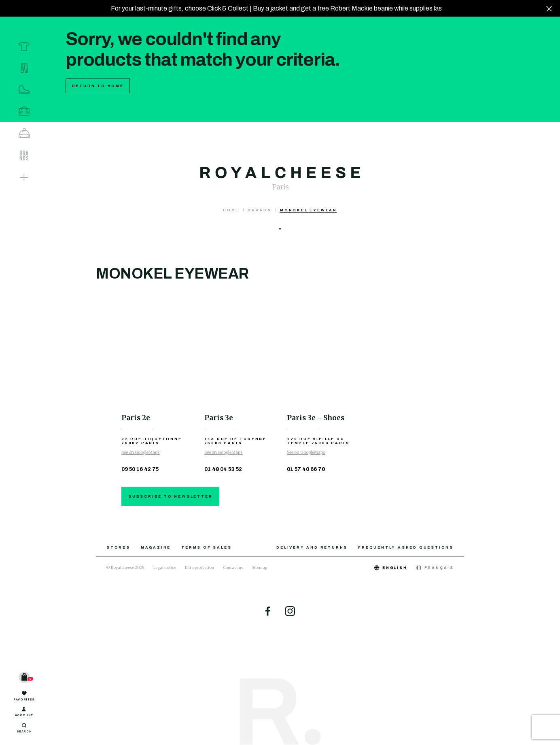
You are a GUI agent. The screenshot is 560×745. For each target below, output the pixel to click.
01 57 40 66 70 (306, 469)
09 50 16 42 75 (140, 469)
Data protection (199, 567)
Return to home (98, 86)
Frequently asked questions (406, 547)
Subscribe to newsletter (170, 496)
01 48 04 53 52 (223, 469)
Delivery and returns (312, 547)
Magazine (156, 547)
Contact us (233, 567)
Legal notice (165, 567)
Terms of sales (206, 547)
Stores (118, 547)
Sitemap (260, 567)
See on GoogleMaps (141, 452)
